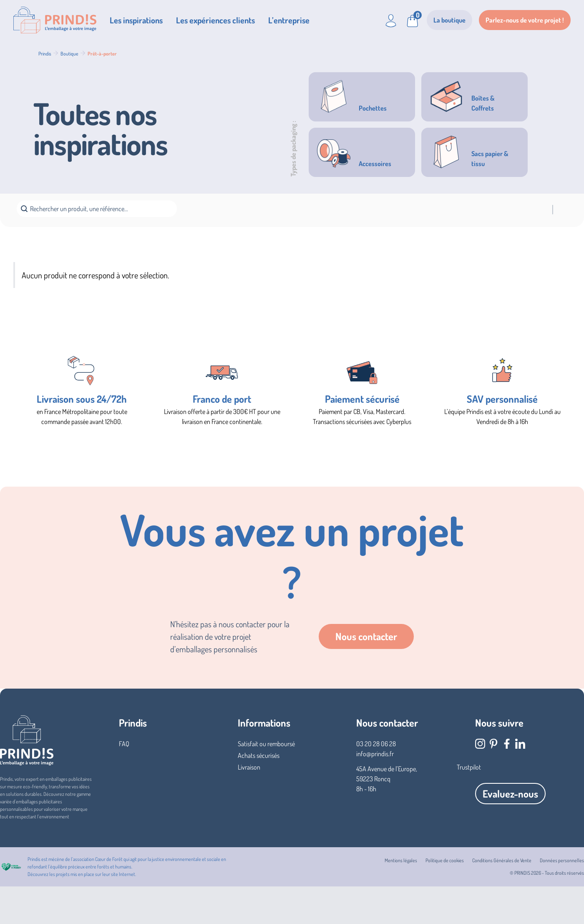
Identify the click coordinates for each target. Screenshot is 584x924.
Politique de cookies (445, 860)
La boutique (449, 20)
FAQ (124, 744)
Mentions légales (401, 860)
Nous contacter (366, 636)
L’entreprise (289, 20)
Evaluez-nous (510, 794)
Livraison (249, 767)
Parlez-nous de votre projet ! (525, 20)
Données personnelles (562, 860)
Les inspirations (136, 20)
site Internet (123, 874)
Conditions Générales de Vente (502, 860)
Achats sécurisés (259, 755)
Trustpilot (469, 767)
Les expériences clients (215, 20)
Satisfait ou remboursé (266, 744)
